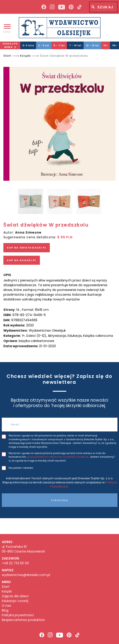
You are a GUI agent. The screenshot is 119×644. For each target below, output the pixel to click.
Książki (25, 56)
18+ (115, 46)
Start (7, 56)
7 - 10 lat (75, 46)
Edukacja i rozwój (15, 601)
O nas (6, 606)
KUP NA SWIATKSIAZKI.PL (27, 248)
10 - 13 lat (93, 46)
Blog (5, 610)
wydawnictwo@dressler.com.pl (26, 575)
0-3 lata (28, 46)
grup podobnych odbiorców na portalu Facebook (58, 457)
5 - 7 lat (59, 46)
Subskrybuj (59, 500)
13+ (106, 46)
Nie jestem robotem (21, 468)
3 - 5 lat (44, 46)
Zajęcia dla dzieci (15, 596)
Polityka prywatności (18, 615)
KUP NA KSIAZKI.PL (22, 260)
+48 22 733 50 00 (15, 563)
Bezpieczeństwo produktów (23, 620)
